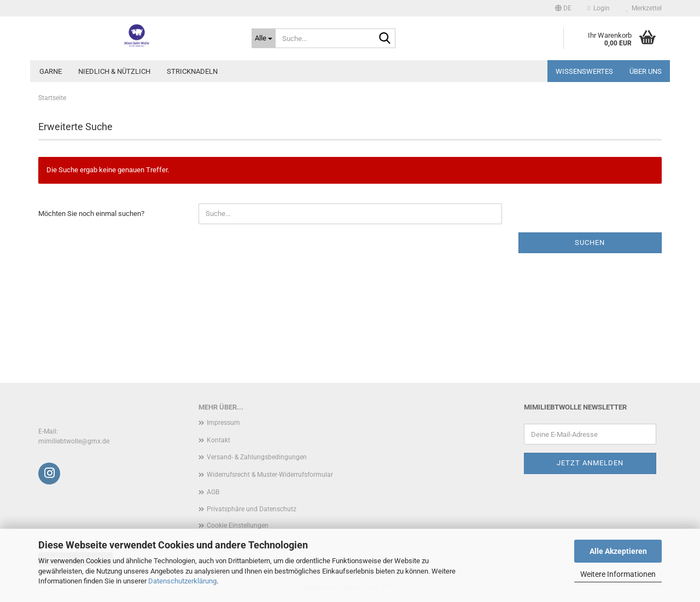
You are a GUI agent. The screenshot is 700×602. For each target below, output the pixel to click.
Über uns (646, 71)
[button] (563, 8)
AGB (213, 492)
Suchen (590, 242)
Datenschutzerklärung (182, 581)
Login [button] (599, 8)
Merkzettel (644, 8)
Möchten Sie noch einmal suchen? (91, 214)
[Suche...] (264, 38)
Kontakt (218, 440)
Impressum (223, 423)
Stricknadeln (192, 71)
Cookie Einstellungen (238, 525)
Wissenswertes (584, 71)
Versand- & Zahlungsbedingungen (257, 457)
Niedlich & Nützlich (114, 71)
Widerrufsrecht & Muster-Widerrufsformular (270, 475)
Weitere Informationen (618, 574)
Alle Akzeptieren (618, 551)
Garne (51, 71)
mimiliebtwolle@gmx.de (74, 441)
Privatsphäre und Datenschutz (252, 509)
